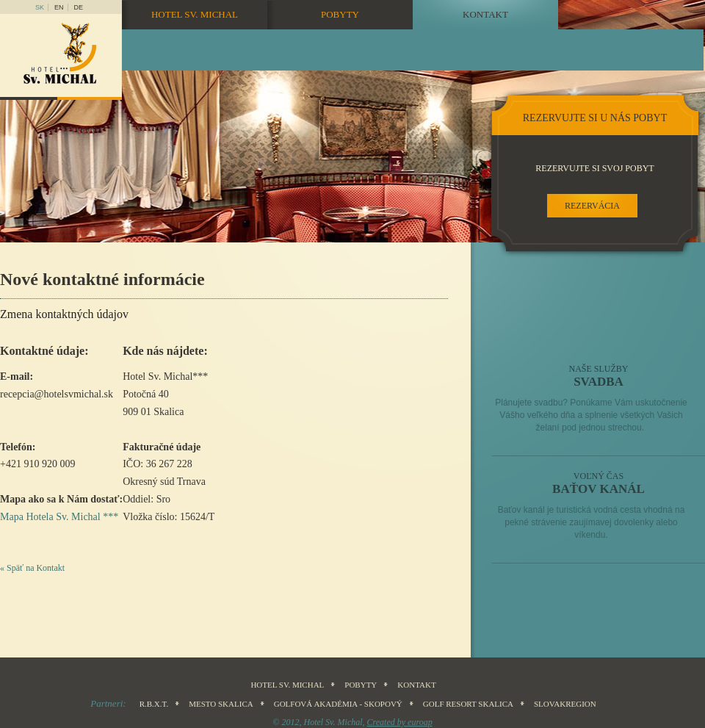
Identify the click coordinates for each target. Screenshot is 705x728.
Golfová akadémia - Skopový (338, 704)
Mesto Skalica (221, 704)
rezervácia (592, 206)
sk (40, 7)
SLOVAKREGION (565, 704)
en (59, 7)
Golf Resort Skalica (468, 704)
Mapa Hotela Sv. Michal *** (59, 517)
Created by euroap (400, 722)
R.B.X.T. (154, 704)
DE (79, 7)
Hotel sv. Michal (195, 14)
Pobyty (340, 14)
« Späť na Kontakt (32, 568)
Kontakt (485, 14)
